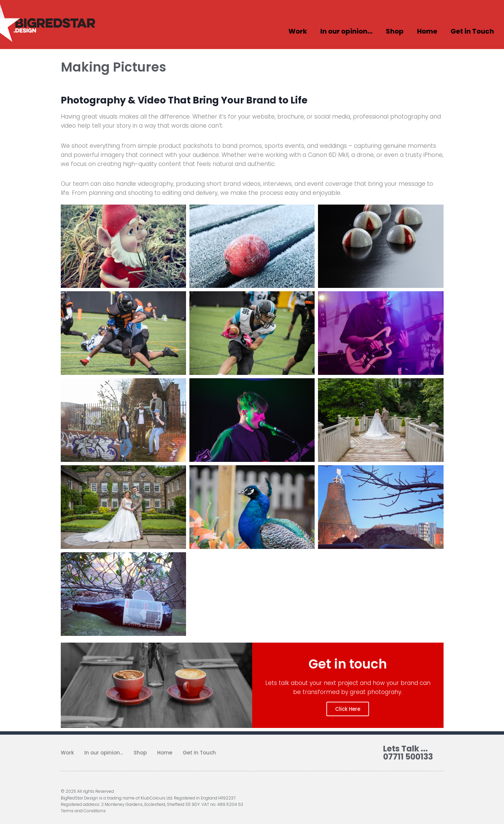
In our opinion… (346, 31)
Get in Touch (472, 31)
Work (298, 31)
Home (427, 31)
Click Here (348, 709)
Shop (395, 31)
